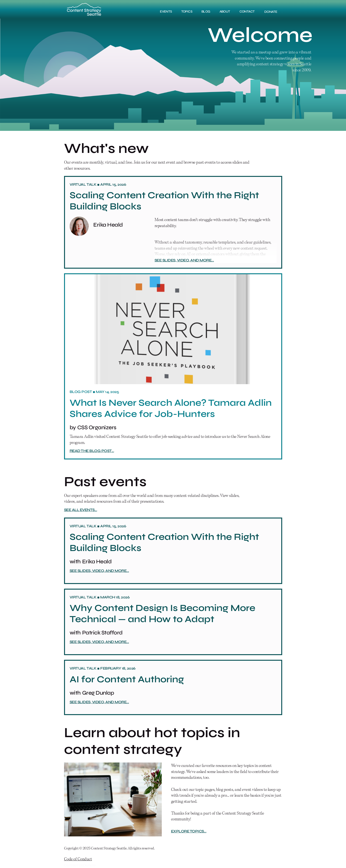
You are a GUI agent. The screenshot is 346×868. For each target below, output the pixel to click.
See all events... (81, 510)
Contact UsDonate (80, 865)
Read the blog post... (92, 451)
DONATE (271, 12)
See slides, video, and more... (184, 260)
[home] (84, 9)
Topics (187, 12)
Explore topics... (189, 831)
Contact (247, 12)
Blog (206, 12)
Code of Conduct (78, 859)
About (225, 12)
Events (166, 12)
